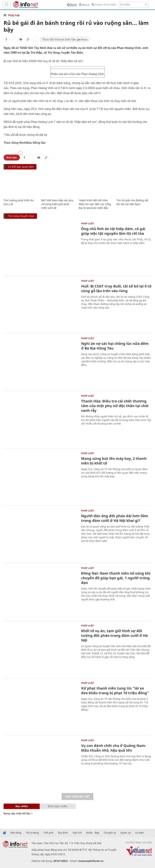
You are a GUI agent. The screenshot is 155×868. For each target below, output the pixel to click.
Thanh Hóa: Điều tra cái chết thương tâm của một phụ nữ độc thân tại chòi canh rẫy (115, 406)
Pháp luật (14, 15)
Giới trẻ (77, 833)
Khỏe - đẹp (93, 833)
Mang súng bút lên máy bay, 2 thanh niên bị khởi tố (114, 461)
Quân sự (126, 833)
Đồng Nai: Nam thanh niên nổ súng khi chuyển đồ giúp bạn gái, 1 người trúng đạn (116, 578)
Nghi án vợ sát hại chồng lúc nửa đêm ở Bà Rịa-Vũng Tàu (115, 346)
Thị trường (32, 833)
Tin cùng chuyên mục (21, 216)
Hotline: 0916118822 (103, 5)
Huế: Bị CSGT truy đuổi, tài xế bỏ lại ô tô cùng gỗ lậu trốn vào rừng (116, 288)
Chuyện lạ (110, 833)
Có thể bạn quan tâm (21, 167)
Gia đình (63, 833)
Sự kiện (140, 833)
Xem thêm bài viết (77, 796)
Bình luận (12, 157)
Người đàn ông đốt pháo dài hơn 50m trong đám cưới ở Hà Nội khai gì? (115, 518)
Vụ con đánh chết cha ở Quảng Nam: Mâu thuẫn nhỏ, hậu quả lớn (114, 748)
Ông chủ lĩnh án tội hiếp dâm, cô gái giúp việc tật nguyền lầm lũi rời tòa (113, 231)
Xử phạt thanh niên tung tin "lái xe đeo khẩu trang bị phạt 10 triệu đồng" (115, 691)
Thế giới (48, 833)
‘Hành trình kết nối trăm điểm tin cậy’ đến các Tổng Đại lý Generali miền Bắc (95, 204)
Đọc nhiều (22, 806)
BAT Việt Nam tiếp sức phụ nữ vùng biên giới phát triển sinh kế (57, 204)
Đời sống (16, 833)
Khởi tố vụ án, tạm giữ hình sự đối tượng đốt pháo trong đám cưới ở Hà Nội (114, 635)
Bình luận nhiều (58, 806)
